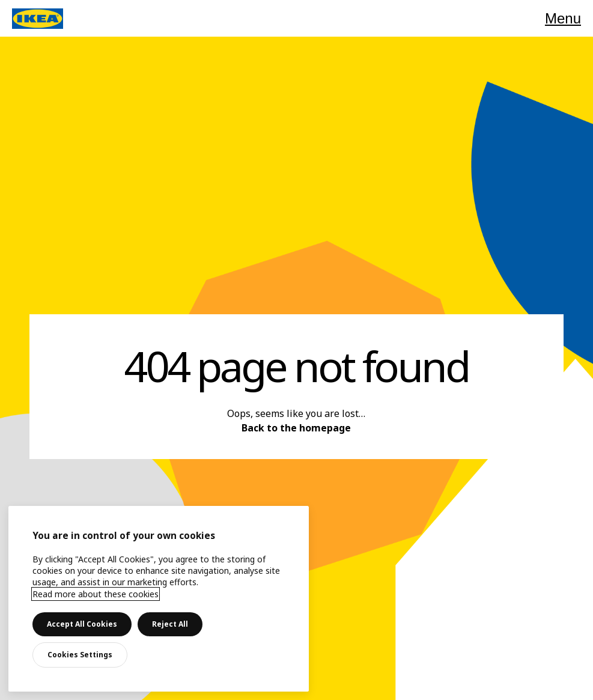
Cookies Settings (80, 655)
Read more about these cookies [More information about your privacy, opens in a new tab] (96, 594)
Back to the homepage (296, 428)
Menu (563, 18)
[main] (159, 599)
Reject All (170, 624)
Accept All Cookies (82, 624)
